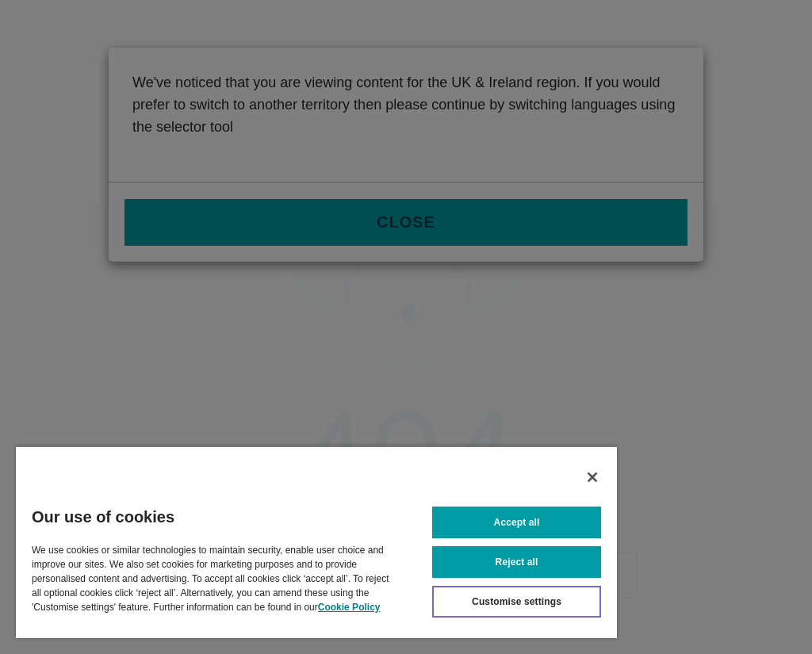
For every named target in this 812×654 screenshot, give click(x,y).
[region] (316, 542)
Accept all (517, 522)
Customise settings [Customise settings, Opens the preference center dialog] (517, 602)
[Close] (592, 477)
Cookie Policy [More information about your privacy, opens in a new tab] (349, 607)
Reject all (517, 562)
